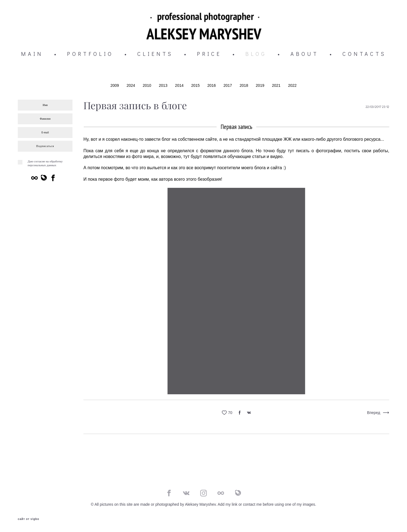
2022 (292, 86)
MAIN (32, 54)
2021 (277, 86)
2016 (212, 86)
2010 (148, 86)
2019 (261, 86)
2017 (228, 86)
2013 (164, 86)
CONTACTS (364, 54)
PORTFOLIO (90, 54)
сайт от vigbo (28, 519)
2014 (180, 86)
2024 (131, 86)
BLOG (256, 54)
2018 (244, 86)
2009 (115, 86)
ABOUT (305, 54)
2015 (196, 86)
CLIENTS (155, 54)
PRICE (209, 54)
